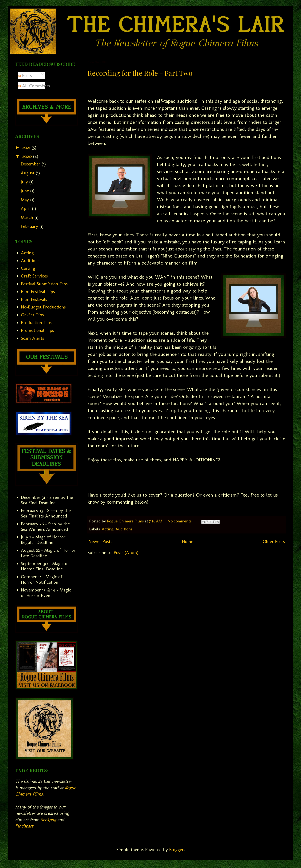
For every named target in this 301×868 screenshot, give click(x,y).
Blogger (177, 849)
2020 (28, 156)
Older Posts (274, 541)
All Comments (34, 86)
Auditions (124, 529)
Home (188, 541)
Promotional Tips (37, 330)
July (25, 182)
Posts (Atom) (126, 552)
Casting (28, 268)
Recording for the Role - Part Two (140, 73)
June (26, 191)
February (30, 226)
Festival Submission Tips (44, 284)
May (26, 200)
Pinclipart (24, 826)
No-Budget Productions (43, 307)
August (28, 173)
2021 (27, 147)
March (28, 217)
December (31, 164)
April (26, 208)
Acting (108, 529)
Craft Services (34, 276)
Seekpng (48, 820)
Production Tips (36, 322)
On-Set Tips (32, 315)
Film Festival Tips (38, 291)
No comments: (181, 521)
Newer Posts (100, 541)
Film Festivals (34, 299)
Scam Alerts (32, 338)
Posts (25, 75)
